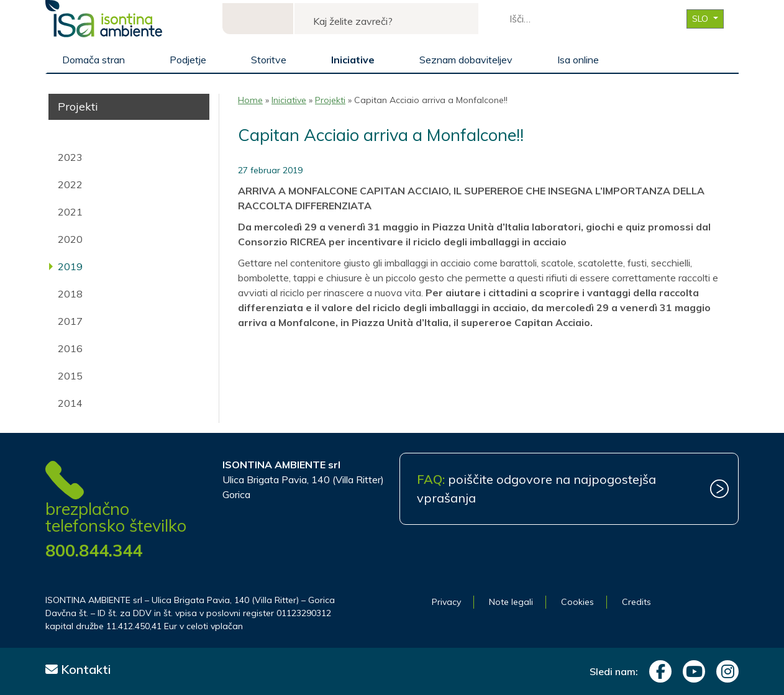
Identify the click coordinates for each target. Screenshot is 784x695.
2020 (70, 239)
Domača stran (93, 60)
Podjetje (188, 60)
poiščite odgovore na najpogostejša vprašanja (536, 488)
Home (250, 100)
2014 (70, 403)
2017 (70, 321)
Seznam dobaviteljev (466, 60)
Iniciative (353, 60)
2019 (70, 266)
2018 (70, 294)
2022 (70, 184)
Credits (636, 602)
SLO (701, 19)
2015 (70, 376)
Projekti (330, 100)
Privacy (446, 602)
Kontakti (78, 669)
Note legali (511, 602)
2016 (70, 348)
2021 (70, 212)
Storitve (269, 60)
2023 (70, 157)
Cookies (577, 602)
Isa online (578, 60)
